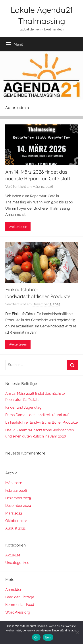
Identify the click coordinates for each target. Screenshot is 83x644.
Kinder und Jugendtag (23, 407)
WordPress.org (18, 612)
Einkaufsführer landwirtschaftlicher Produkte (41, 422)
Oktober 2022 (16, 521)
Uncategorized (17, 563)
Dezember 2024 (18, 506)
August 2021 (15, 528)
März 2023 (14, 513)
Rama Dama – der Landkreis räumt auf (37, 415)
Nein (48, 637)
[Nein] (77, 632)
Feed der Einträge (20, 597)
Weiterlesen (18, 227)
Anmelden (14, 590)
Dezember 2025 (18, 498)
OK (36, 637)
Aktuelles (13, 555)
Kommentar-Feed (20, 605)
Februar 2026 (16, 491)
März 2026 (14, 483)
